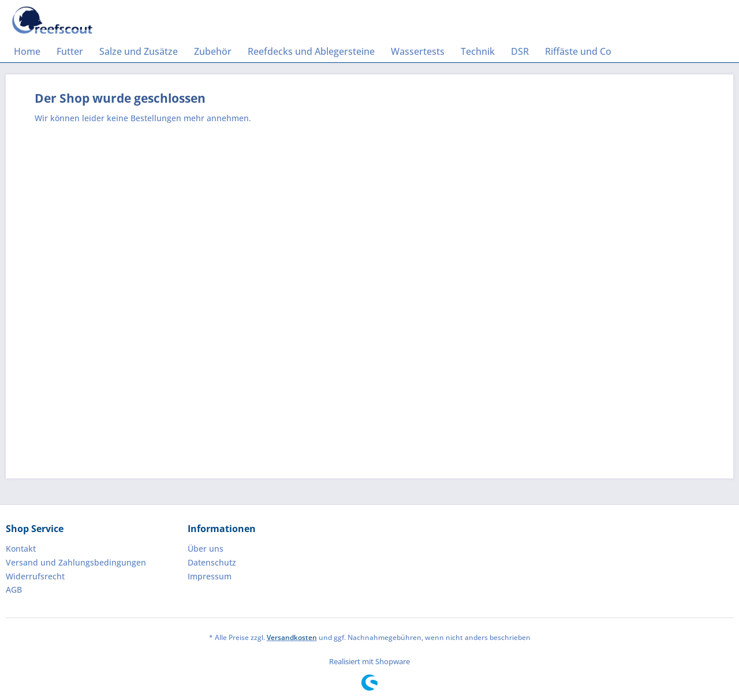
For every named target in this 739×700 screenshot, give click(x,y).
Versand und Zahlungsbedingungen (76, 562)
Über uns (206, 549)
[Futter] (70, 51)
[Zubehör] (213, 51)
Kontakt (21, 549)
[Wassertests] (418, 51)
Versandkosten (292, 637)
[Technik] (478, 51)
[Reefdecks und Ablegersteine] (311, 51)
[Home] (27, 51)
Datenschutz (212, 562)
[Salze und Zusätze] (139, 51)
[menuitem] (27, 51)
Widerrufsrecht (35, 576)
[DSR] (520, 51)
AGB (14, 589)
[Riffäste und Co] (578, 51)
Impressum (210, 576)
